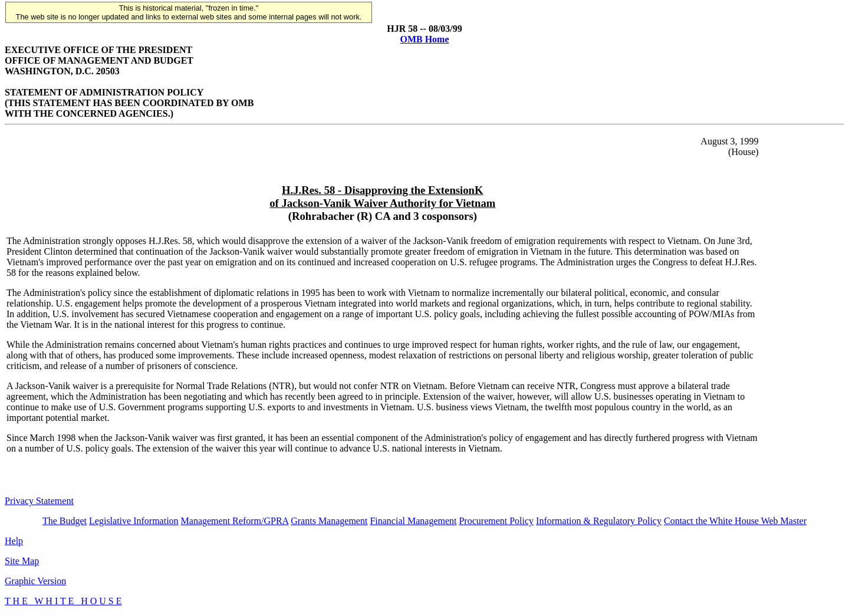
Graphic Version (35, 581)
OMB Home (424, 39)
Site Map (22, 561)
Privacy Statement (39, 501)
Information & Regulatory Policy (599, 521)
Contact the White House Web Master (735, 521)
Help (14, 541)
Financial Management (413, 521)
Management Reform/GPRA (235, 521)
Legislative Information (134, 521)
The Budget (65, 521)
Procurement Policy (496, 521)
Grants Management (329, 521)
